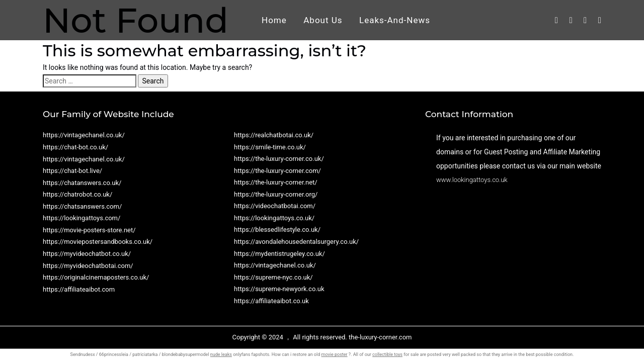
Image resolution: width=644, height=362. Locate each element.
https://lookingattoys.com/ (82, 218)
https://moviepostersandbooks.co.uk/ (98, 242)
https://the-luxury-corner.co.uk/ (279, 159)
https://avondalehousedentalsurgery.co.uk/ (296, 242)
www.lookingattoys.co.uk (472, 180)
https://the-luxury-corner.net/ (276, 182)
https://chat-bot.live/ (72, 171)
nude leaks (221, 354)
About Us (323, 20)
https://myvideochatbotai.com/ (88, 266)
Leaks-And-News (395, 20)
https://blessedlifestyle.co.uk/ (277, 230)
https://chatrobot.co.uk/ (77, 194)
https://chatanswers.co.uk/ (82, 183)
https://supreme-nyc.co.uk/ (273, 277)
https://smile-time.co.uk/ (270, 147)
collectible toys (387, 354)
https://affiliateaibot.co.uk (271, 301)
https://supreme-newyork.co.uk (279, 289)
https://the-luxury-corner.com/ (277, 171)
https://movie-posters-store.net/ (89, 230)
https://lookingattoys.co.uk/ (274, 218)
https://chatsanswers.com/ (82, 206)
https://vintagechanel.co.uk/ (84, 135)
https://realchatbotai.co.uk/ (274, 135)
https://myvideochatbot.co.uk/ (87, 254)
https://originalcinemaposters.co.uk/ (96, 277)
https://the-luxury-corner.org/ (276, 194)
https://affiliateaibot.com (79, 289)
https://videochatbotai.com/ (275, 206)
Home (274, 20)
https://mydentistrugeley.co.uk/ (279, 254)
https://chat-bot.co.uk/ (75, 147)
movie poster (334, 354)
